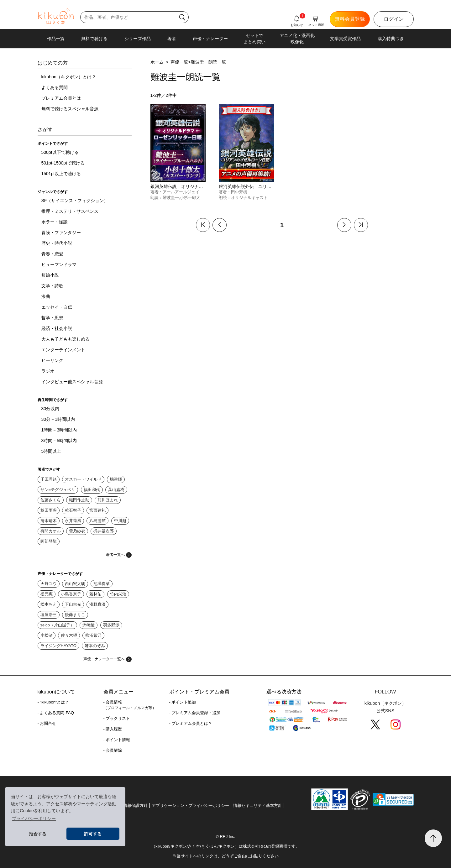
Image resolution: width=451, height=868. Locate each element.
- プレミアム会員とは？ (191, 723)
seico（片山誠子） (57, 625)
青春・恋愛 (52, 254)
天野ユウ (49, 584)
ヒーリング (52, 360)
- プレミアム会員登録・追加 (195, 713)
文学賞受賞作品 (345, 39)
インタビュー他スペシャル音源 (72, 382)
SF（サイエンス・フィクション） (75, 201)
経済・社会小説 (57, 328)
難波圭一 (171, 198)
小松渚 (47, 635)
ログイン (394, 19)
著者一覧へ (119, 555)
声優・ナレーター (210, 39)
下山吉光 (73, 604)
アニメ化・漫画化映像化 (297, 39)
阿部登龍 (49, 541)
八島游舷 (97, 521)
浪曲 (46, 296)
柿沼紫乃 (93, 635)
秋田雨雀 (49, 510)
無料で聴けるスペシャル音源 (70, 109)
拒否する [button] (38, 834)
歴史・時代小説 (57, 243)
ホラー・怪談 (55, 222)
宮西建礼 (97, 510)
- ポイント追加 (183, 702)
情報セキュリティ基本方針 (258, 805)
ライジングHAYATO (58, 646)
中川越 (120, 521)
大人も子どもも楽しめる (66, 339)
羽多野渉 (111, 625)
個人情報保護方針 (131, 805)
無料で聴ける (94, 39)
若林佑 (95, 594)
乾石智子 (73, 510)
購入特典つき (391, 39)
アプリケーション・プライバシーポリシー (190, 805)
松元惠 (47, 594)
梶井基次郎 (104, 531)
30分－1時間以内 (58, 419)
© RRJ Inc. (225, 837)
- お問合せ (47, 723)
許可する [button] (93, 834)
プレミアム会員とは (61, 98)
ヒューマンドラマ (59, 264)
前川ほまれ (108, 500)
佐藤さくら (51, 500)
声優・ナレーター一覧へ (108, 659)
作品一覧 (56, 39)
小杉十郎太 (190, 198)
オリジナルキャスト (249, 198)
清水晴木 (49, 521)
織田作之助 (79, 500)
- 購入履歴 (113, 729)
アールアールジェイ (181, 192)
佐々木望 (69, 635)
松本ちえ (49, 604)
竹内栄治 (118, 594)
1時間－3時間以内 (59, 430)
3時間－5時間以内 (59, 441)
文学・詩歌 (52, 286)
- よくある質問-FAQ (56, 713)
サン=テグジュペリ (58, 490)
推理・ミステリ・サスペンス (70, 211)
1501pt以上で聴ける (61, 174)
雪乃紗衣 (77, 531)
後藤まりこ (75, 615)
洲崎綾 (89, 625)
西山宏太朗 (75, 584)
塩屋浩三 (49, 615)
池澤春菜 (102, 584)
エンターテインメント (63, 350)
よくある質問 (55, 87)
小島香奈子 (71, 594)
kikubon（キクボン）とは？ (69, 77)
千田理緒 (49, 479)
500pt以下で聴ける (60, 152)
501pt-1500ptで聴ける (63, 163)
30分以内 (50, 409)
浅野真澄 (97, 604)
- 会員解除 (113, 750)
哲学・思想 (52, 318)
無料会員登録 (350, 19)
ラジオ (48, 371)
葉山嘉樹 (116, 490)
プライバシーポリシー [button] (34, 818)
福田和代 (92, 490)
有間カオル (51, 531)
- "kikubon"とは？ (53, 702)
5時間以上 (51, 451)
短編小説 (50, 275)
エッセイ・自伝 (57, 307)
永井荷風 (73, 521)
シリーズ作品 (138, 39)
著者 (172, 39)
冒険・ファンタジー (61, 233)
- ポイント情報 (117, 740)
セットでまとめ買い (254, 39)
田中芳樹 (239, 192)
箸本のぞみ (95, 646)
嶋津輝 (116, 479)
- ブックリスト (117, 718)
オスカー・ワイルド (83, 479)
